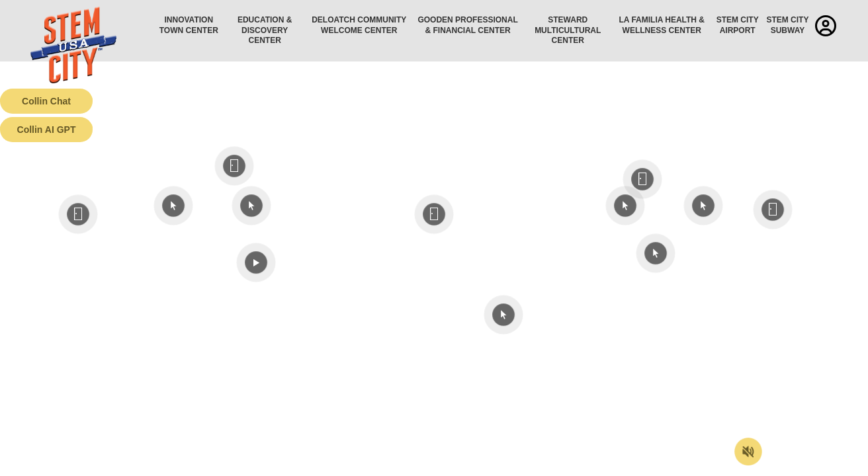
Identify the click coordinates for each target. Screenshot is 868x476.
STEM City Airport (738, 25)
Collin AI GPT (47, 130)
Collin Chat (46, 101)
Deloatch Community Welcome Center (359, 25)
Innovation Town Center (189, 25)
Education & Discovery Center (265, 30)
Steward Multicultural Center (568, 30)
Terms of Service (75, 466)
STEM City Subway (787, 25)
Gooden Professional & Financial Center (467, 25)
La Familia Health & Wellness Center (662, 25)
